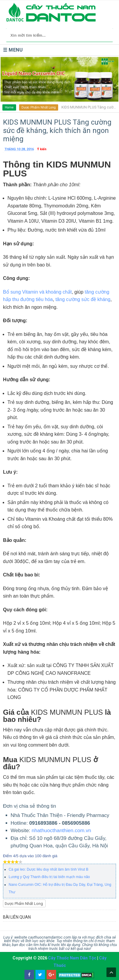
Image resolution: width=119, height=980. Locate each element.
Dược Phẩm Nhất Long (39, 107)
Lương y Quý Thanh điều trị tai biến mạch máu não (49, 877)
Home (9, 107)
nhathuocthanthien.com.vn (61, 831)
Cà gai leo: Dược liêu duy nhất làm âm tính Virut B (48, 869)
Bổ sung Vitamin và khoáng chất (37, 292)
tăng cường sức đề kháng (82, 299)
